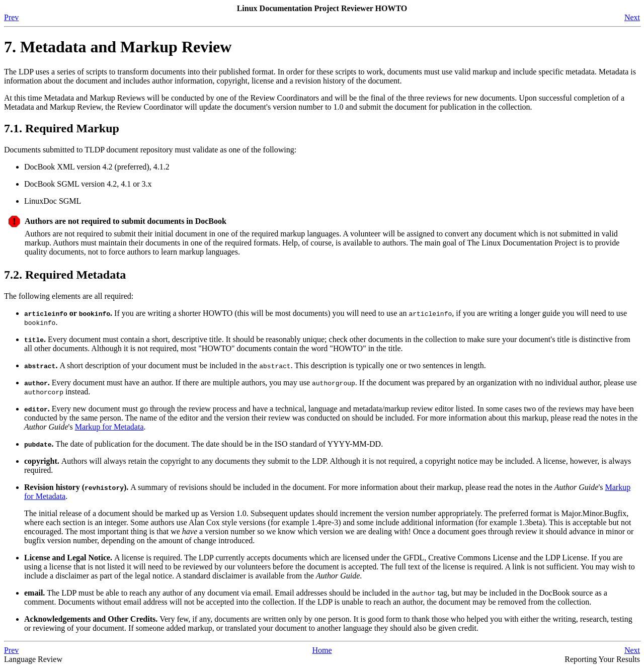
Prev (11, 17)
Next (632, 17)
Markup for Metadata (109, 427)
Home (322, 650)
